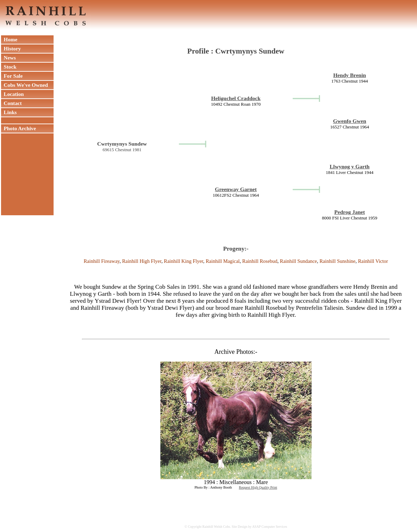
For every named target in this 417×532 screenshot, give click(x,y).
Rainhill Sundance (298, 261)
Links (9, 112)
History (11, 48)
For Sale (12, 76)
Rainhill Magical (223, 261)
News (8, 58)
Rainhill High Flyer (142, 261)
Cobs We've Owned (25, 85)
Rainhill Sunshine (337, 261)
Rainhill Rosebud (260, 261)
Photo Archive (19, 128)
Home (9, 39)
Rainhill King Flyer (183, 261)
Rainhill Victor (373, 261)
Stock (9, 67)
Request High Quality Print (258, 487)
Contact (11, 103)
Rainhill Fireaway (102, 261)
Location (12, 94)
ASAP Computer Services (270, 527)
